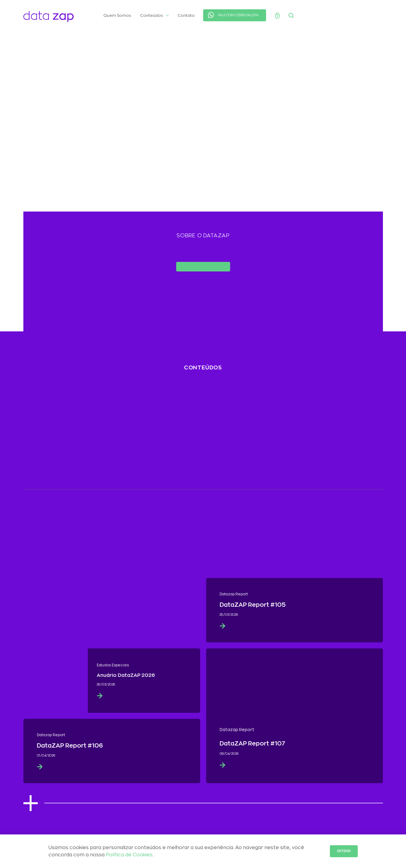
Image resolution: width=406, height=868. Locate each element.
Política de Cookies (129, 855)
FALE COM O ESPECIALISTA (238, 15)
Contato (186, 15)
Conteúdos (154, 15)
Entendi (344, 851)
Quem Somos (117, 15)
